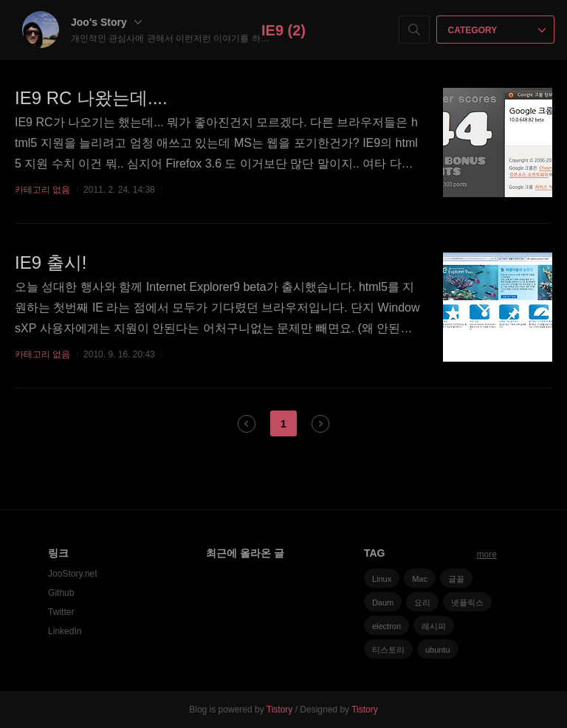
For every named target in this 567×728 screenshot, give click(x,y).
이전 (247, 424)
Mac (420, 579)
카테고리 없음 (42, 190)
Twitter (61, 612)
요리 (422, 602)
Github (61, 593)
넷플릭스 (467, 602)
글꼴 (456, 579)
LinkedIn (65, 631)
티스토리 (388, 650)
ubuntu (438, 650)
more (487, 554)
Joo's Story (106, 22)
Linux (382, 579)
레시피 (434, 626)
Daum (383, 602)
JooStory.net (72, 574)
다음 (320, 424)
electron (386, 626)
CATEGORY (497, 30)
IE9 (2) (283, 30)
